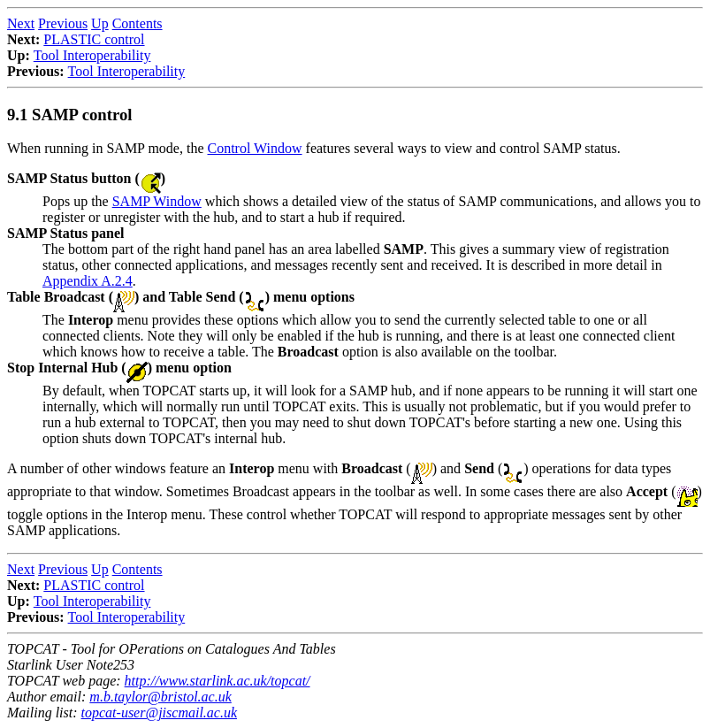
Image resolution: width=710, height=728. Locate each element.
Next (21, 23)
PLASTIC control (94, 39)
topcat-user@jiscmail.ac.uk (159, 713)
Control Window (255, 148)
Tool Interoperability (92, 55)
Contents (137, 23)
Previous (63, 23)
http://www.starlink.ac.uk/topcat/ (218, 681)
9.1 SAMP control (69, 115)
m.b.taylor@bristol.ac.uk (160, 697)
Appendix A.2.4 (88, 281)
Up (100, 23)
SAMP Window (157, 201)
